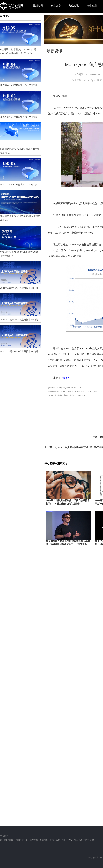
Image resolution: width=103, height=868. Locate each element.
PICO (70, 840)
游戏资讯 (74, 6)
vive (64, 840)
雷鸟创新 (78, 840)
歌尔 (52, 840)
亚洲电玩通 (89, 840)
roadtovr (65, 378)
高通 (58, 840)
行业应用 (92, 6)
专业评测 (56, 6)
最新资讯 (38, 6)
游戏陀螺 (44, 840)
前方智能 (34, 840)
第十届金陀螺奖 (7, 840)
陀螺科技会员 (22, 840)
